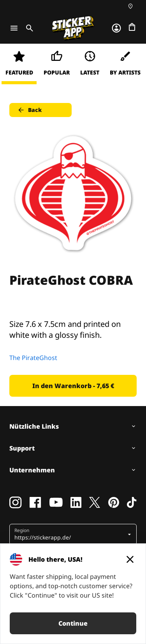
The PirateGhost (33, 358)
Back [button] (29, 110)
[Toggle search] (28, 28)
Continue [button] (73, 623)
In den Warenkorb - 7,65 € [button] (73, 386)
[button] (70, 534)
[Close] (130, 559)
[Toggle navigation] (14, 28)
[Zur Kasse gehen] (132, 27)
